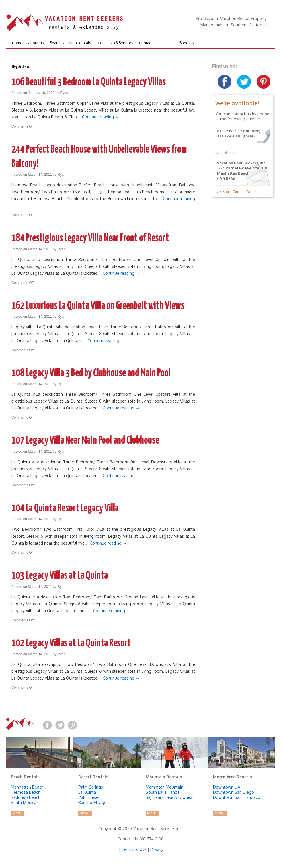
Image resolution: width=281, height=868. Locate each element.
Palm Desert (90, 797)
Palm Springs (91, 787)
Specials (187, 43)
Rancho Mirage (92, 802)
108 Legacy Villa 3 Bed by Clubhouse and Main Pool (91, 373)
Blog (101, 43)
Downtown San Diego (234, 792)
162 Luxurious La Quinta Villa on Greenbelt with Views (98, 306)
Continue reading (101, 117)
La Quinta (87, 792)
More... (18, 813)
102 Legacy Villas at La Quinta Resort (71, 643)
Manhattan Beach (27, 787)
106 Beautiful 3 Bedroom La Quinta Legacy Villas (89, 82)
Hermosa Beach (26, 792)
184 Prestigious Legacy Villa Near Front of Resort (90, 238)
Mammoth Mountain (164, 787)
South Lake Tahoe (163, 792)
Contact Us (148, 43)
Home (17, 43)
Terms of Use (134, 849)
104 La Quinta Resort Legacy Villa (65, 508)
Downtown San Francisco (237, 797)
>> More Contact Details (237, 192)
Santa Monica (24, 802)
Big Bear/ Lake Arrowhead (170, 797)
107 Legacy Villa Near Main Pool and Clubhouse (85, 441)
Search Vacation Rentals (70, 43)
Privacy (157, 849)
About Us (36, 43)
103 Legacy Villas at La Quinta (60, 576)
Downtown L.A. (227, 787)
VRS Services (122, 43)
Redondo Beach (26, 797)
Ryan (64, 93)
